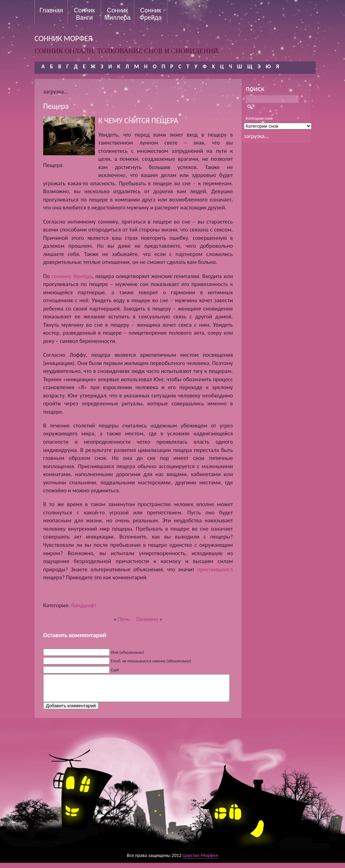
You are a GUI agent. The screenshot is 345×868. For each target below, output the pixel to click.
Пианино (147, 619)
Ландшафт (83, 605)
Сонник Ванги (84, 14)
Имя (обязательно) (128, 652)
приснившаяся (215, 569)
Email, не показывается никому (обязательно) (151, 661)
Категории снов (259, 118)
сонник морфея (63, 38)
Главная (51, 10)
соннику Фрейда (72, 276)
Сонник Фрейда (150, 14)
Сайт (115, 670)
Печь (124, 619)
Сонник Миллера (117, 14)
